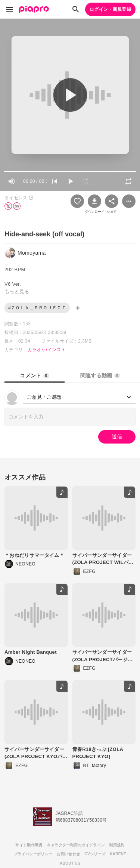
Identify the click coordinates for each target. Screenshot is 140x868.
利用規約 (117, 845)
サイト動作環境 (29, 845)
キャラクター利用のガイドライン (76, 845)
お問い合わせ (68, 854)
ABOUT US (70, 863)
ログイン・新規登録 (110, 9)
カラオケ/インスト (47, 350)
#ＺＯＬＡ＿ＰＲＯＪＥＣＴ (37, 308)
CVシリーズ (95, 854)
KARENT (118, 854)
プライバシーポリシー (33, 854)
